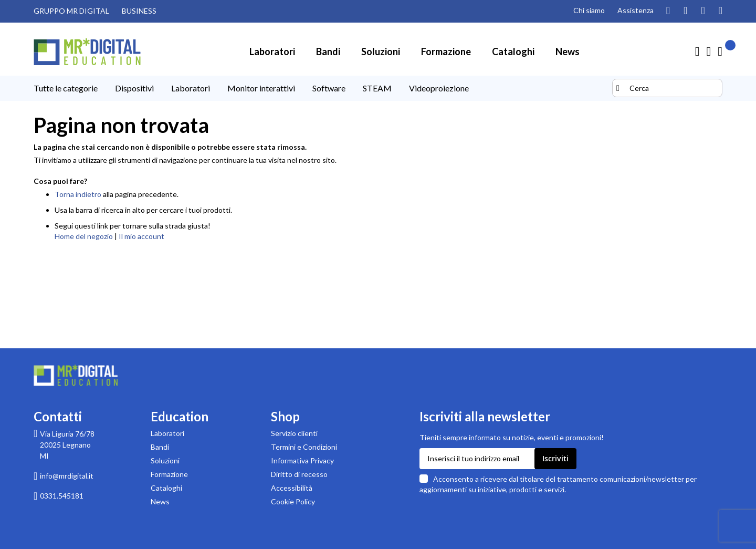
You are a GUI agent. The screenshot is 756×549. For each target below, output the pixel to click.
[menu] (322, 88)
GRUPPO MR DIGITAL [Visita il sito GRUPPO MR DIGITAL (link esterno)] (71, 11)
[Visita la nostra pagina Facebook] (703, 11)
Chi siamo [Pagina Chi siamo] (589, 10)
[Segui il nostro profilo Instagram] (668, 11)
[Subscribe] (555, 459)
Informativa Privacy (302, 460)
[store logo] (87, 52)
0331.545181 (62, 496)
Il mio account (141, 236)
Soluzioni (165, 460)
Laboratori (167, 433)
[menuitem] (272, 51)
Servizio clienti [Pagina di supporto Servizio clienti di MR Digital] (294, 433)
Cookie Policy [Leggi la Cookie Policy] (293, 501)
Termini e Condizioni (304, 447)
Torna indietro (78, 194)
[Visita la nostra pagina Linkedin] (721, 11)
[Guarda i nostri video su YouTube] (685, 11)
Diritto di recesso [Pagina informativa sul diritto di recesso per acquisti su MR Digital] (299, 474)
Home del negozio (84, 236)
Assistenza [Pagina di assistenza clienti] (636, 10)
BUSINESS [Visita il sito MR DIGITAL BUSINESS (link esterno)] (139, 11)
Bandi (160, 447)
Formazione (169, 474)
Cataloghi (166, 488)
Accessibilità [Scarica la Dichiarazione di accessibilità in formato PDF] (292, 488)
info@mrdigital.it (67, 476)
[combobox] (667, 88)
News (160, 501)
